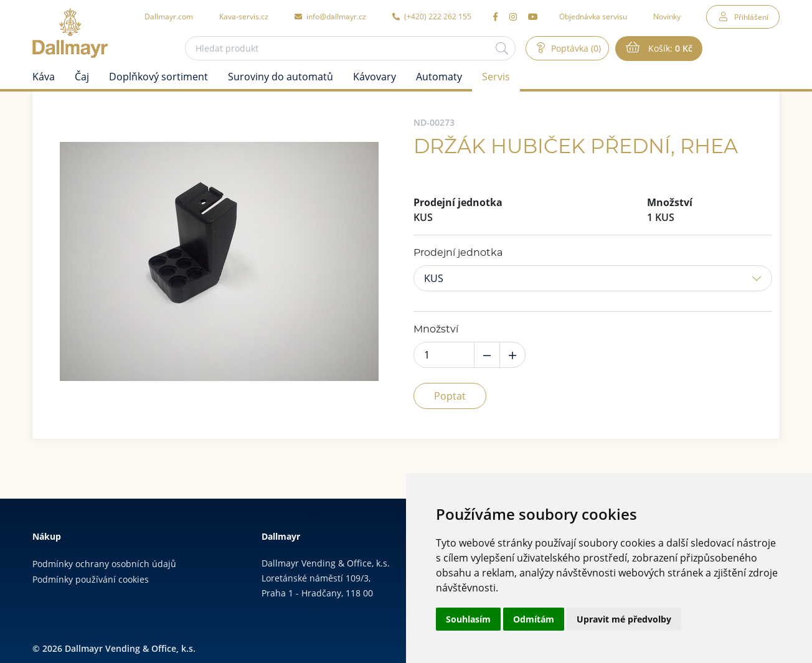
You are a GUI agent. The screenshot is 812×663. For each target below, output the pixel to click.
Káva (44, 77)
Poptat (450, 396)
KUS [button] (434, 278)
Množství (436, 329)
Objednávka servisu (593, 16)
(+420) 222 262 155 (432, 16)
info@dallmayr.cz (330, 16)
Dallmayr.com (169, 16)
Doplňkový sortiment (158, 77)
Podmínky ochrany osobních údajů (104, 564)
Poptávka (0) (575, 48)
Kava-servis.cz (244, 16)
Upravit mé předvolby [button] (624, 619)
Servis (496, 77)
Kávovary (375, 77)
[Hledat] (502, 48)
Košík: (669, 49)
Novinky (667, 16)
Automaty (439, 77)
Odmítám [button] (534, 619)
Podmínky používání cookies (91, 579)
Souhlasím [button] (468, 619)
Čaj (82, 77)
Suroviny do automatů (281, 77)
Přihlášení (751, 17)
